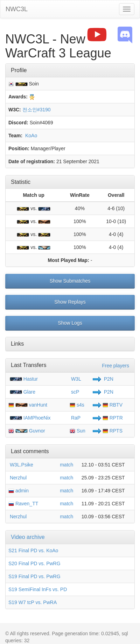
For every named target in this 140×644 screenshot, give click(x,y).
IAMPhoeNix (37, 418)
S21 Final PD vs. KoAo (33, 550)
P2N (108, 379)
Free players (115, 366)
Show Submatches (70, 281)
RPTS (113, 431)
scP (74, 392)
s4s (77, 405)
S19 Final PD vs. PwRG (34, 576)
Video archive (28, 537)
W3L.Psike (21, 465)
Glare (29, 392)
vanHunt (38, 405)
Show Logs (70, 323)
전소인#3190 (37, 110)
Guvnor (37, 431)
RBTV (113, 405)
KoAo (30, 136)
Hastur (31, 379)
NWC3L (17, 9)
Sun (78, 431)
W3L (75, 379)
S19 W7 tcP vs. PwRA (33, 602)
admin (19, 491)
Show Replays (70, 302)
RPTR (113, 418)
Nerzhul (17, 478)
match (66, 465)
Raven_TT (23, 504)
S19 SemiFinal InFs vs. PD (38, 589)
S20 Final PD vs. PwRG (34, 563)
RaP (75, 418)
